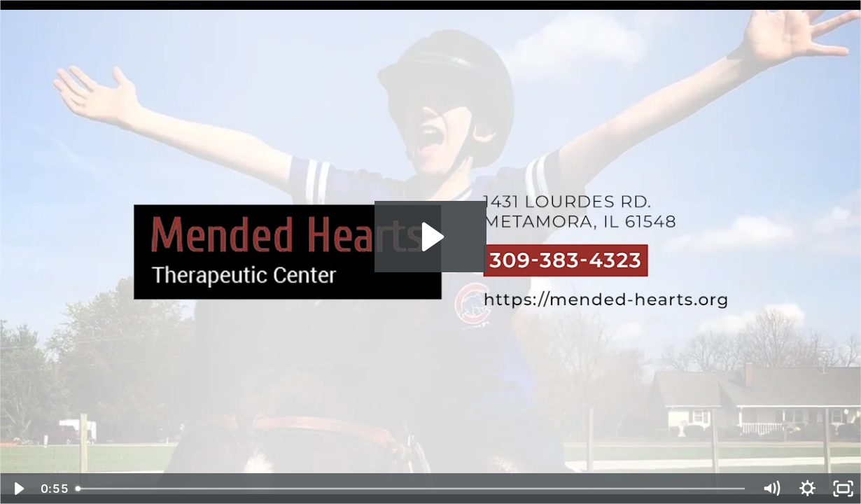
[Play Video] (18, 489)
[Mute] (771, 489)
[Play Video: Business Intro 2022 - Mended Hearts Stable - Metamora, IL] (430, 237)
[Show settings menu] (807, 489)
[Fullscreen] (843, 489)
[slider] (411, 489)
